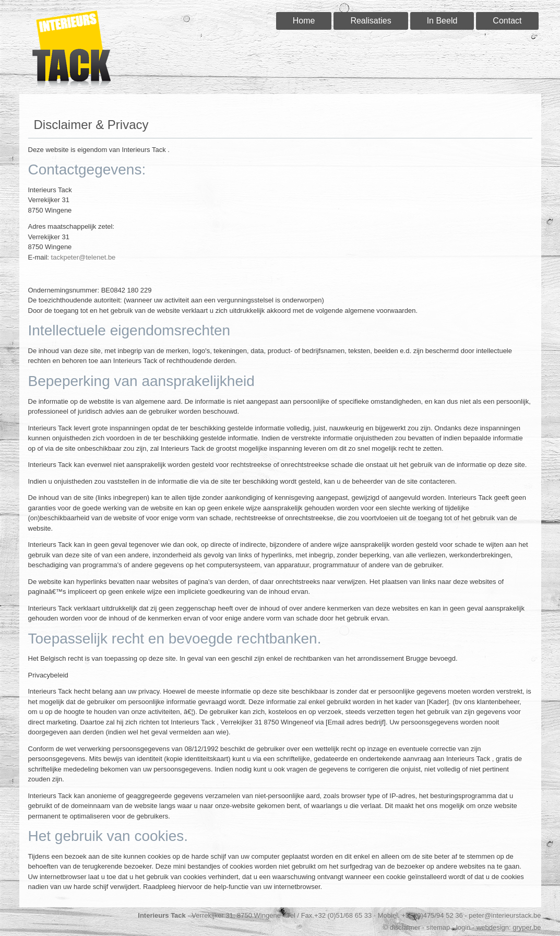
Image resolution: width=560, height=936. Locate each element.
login (463, 927)
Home (304, 21)
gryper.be (527, 927)
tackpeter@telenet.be (84, 257)
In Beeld (442, 21)
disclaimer (405, 927)
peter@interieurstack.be (505, 915)
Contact (507, 21)
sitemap (438, 927)
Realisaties (371, 21)
